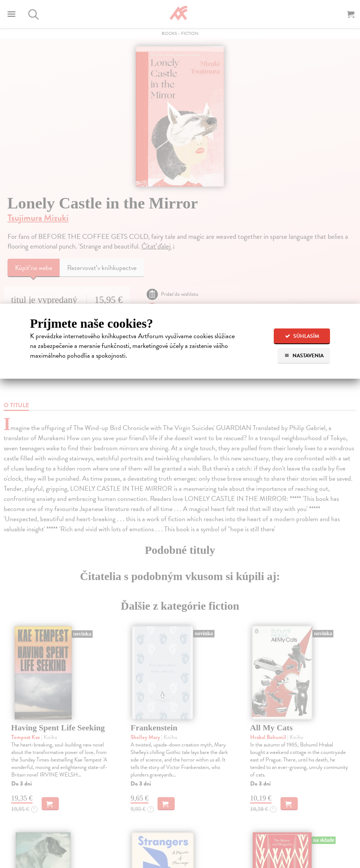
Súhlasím (302, 336)
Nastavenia (304, 356)
